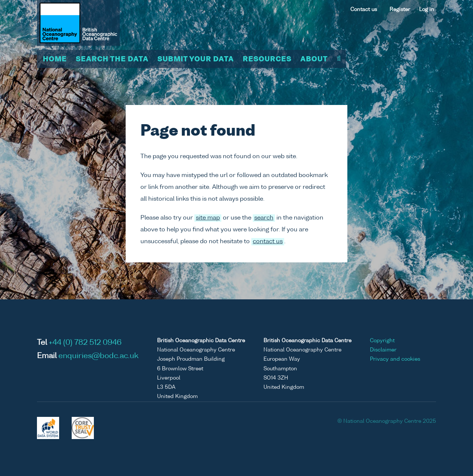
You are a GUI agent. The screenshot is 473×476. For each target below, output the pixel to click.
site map (208, 218)
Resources (267, 59)
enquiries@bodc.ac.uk (98, 356)
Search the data (112, 59)
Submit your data (196, 59)
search (264, 218)
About (314, 59)
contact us (268, 242)
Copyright (382, 341)
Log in (427, 10)
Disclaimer (383, 350)
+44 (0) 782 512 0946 (85, 343)
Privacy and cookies (395, 359)
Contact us (364, 10)
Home (55, 59)
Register (400, 10)
